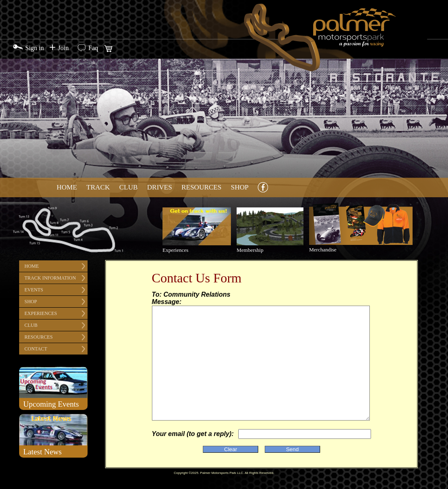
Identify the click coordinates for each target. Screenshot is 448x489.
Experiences (41, 313)
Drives (159, 187)
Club (128, 187)
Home (67, 187)
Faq (93, 48)
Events (34, 290)
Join (63, 48)
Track (98, 187)
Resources (201, 187)
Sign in (35, 48)
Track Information (50, 278)
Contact (36, 349)
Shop (240, 187)
